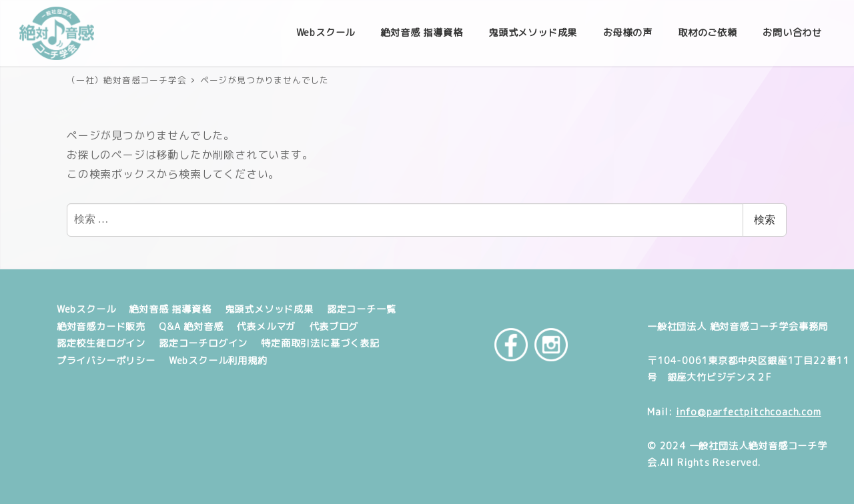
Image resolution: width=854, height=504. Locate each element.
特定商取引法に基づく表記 (320, 343)
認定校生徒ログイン (101, 343)
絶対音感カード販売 (101, 327)
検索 (765, 220)
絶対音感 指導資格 (170, 309)
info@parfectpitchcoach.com (749, 412)
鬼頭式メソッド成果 (269, 309)
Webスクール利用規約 (218, 361)
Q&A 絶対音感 (191, 327)
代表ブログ (334, 327)
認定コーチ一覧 (362, 309)
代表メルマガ (266, 327)
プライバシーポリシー (106, 361)
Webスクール (86, 309)
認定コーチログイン (203, 343)
